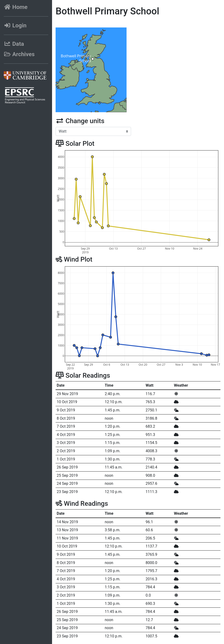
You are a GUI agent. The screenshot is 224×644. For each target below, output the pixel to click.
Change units (80, 121)
